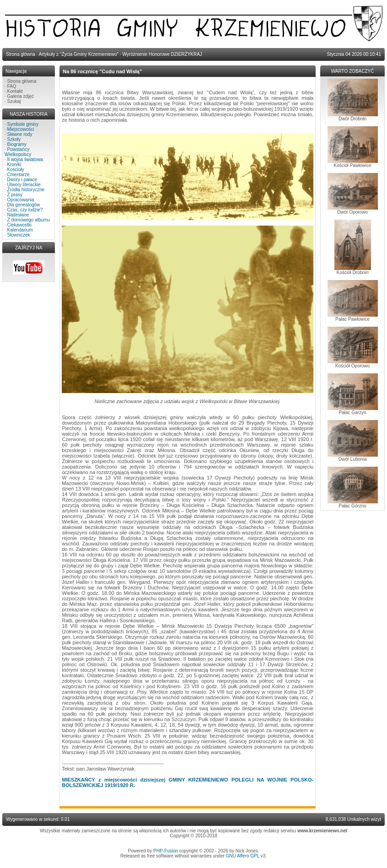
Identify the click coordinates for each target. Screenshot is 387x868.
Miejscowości (21, 129)
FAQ (12, 86)
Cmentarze (19, 175)
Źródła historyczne (26, 190)
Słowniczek (19, 235)
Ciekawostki (19, 225)
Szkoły (14, 139)
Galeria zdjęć (21, 96)
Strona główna (22, 81)
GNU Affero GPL (243, 856)
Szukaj (14, 101)
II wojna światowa (25, 159)
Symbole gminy (23, 124)
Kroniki (14, 164)
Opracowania (21, 200)
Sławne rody (20, 134)
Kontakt (15, 91)
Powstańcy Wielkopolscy (18, 152)
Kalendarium (20, 230)
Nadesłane (18, 215)
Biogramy (17, 144)
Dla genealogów (24, 205)
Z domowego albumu (29, 220)
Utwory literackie (24, 185)
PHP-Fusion (166, 851)
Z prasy (15, 195)
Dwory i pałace (22, 180)
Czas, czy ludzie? (25, 210)
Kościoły (16, 170)
